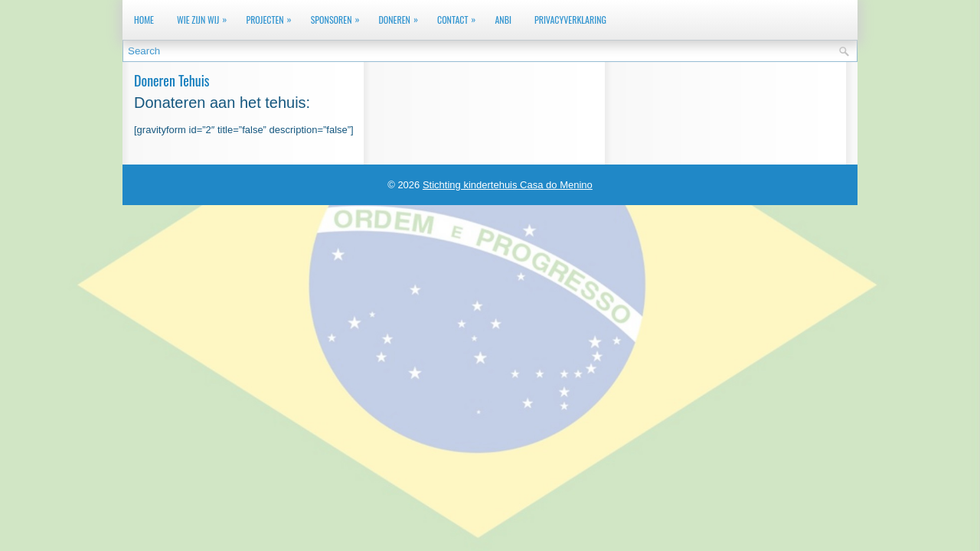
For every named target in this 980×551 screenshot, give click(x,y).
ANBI (503, 20)
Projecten (272, 16)
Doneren (402, 16)
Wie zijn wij (206, 16)
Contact (460, 16)
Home (144, 20)
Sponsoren (339, 16)
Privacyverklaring (570, 20)
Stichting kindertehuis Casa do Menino (508, 185)
